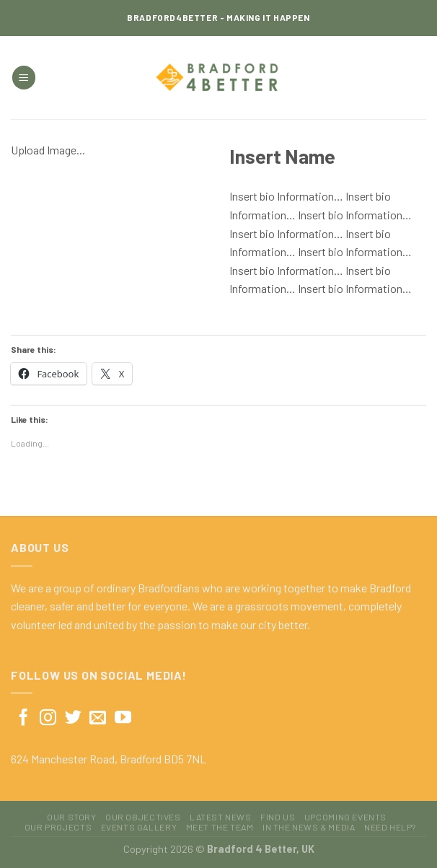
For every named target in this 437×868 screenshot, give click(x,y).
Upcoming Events (345, 817)
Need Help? (390, 827)
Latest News (221, 817)
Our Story (72, 817)
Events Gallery (139, 827)
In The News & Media (309, 827)
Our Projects (58, 827)
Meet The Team (220, 827)
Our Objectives (143, 817)
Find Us (278, 817)
